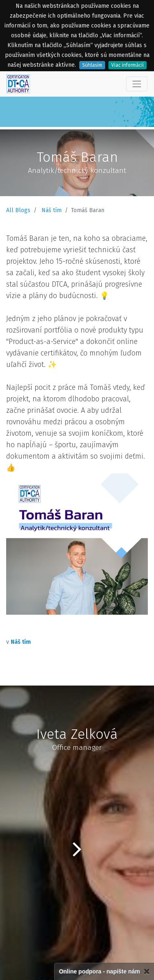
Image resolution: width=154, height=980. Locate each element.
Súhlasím (92, 65)
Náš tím (52, 210)
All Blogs (18, 210)
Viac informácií (128, 65)
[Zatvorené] (147, 972)
